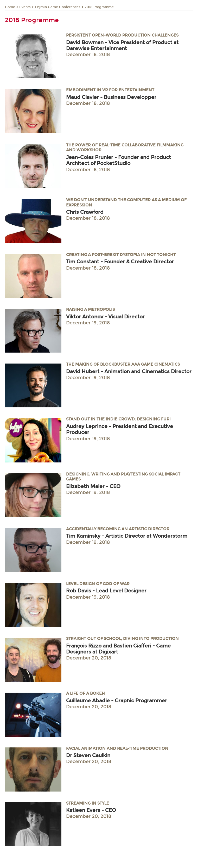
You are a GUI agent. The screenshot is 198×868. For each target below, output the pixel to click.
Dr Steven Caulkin (88, 755)
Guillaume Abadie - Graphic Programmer (117, 701)
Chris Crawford (85, 212)
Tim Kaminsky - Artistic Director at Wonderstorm (127, 536)
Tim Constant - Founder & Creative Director (120, 262)
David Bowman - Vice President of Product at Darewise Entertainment (122, 45)
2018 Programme (99, 7)
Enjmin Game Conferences (58, 7)
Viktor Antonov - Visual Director (105, 317)
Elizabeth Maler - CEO (93, 486)
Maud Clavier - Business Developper (111, 97)
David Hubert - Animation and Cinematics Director (129, 371)
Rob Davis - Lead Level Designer (106, 591)
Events (25, 7)
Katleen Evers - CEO (91, 810)
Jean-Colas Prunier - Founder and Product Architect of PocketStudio (119, 160)
